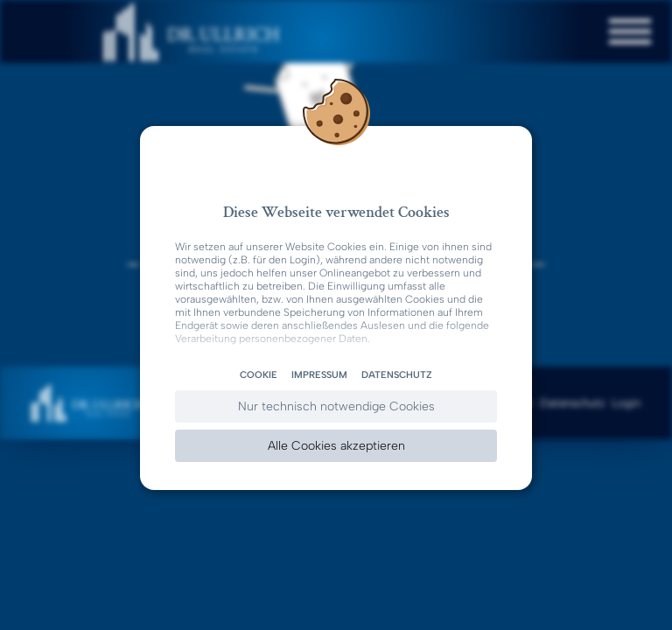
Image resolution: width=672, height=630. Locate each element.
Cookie (259, 375)
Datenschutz (397, 375)
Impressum (319, 375)
